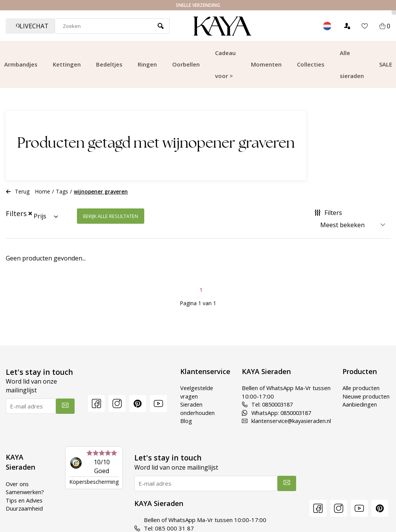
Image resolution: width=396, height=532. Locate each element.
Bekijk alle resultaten (111, 216)
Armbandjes (21, 64)
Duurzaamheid (25, 508)
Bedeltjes (109, 64)
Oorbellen (186, 64)
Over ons (18, 484)
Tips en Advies (25, 500)
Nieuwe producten (356, 400)
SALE (386, 64)
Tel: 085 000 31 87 (164, 528)
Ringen (147, 64)
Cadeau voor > (225, 64)
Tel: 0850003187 (266, 404)
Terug (18, 191)
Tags (62, 191)
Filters (328, 213)
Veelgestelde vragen (194, 392)
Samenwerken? (26, 492)
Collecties (311, 64)
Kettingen (67, 64)
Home (43, 191)
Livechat (32, 26)
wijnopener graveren (101, 191)
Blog (182, 421)
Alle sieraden (352, 64)
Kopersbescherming (94, 482)
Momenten (266, 64)
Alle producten (361, 388)
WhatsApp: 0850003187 (275, 413)
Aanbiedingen (360, 413)
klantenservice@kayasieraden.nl (284, 421)
